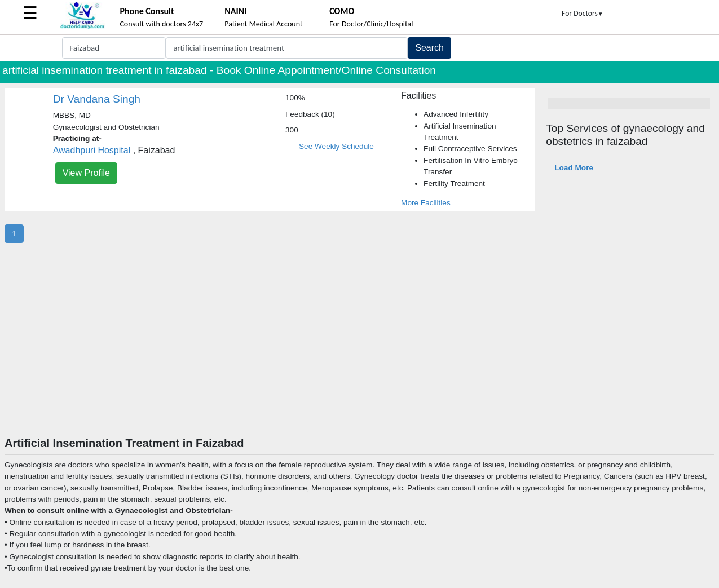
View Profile (86, 173)
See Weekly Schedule (336, 146)
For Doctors (583, 13)
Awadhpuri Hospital (92, 150)
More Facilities (426, 203)
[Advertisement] (360, 352)
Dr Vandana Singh (97, 99)
